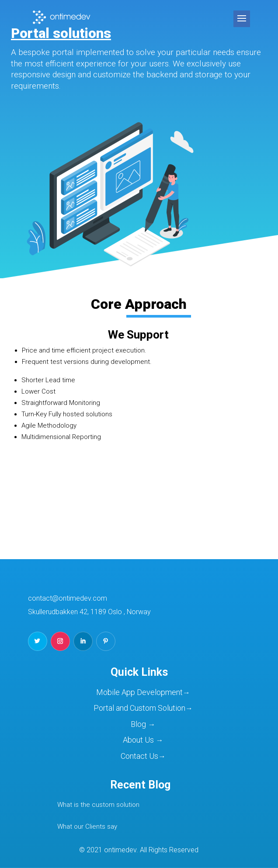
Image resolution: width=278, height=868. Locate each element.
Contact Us (139, 756)
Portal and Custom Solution (139, 708)
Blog (139, 724)
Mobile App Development (139, 692)
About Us (139, 740)
